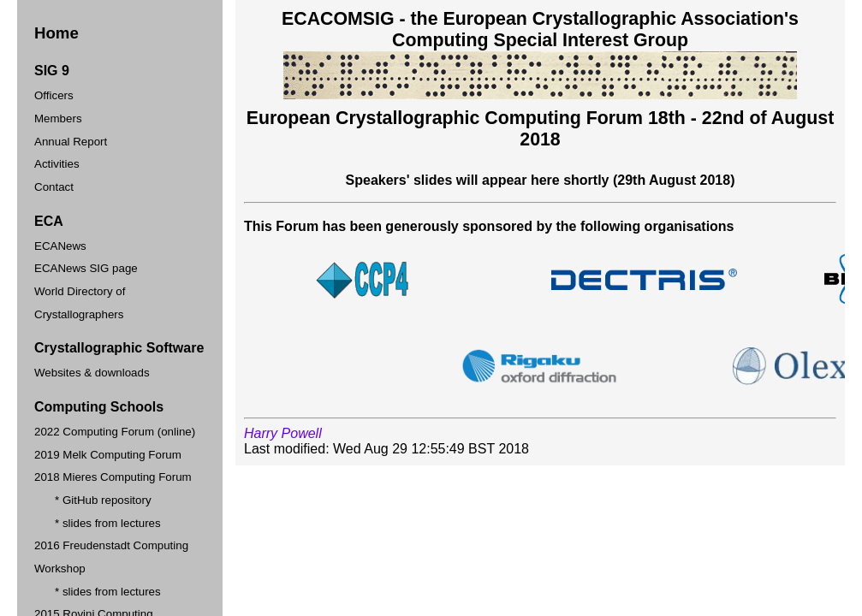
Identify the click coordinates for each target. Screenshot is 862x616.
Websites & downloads (92, 373)
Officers (54, 95)
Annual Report (71, 142)
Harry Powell (283, 433)
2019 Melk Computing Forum (108, 455)
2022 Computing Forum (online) (115, 432)
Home (56, 33)
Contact (54, 187)
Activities (57, 164)
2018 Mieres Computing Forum (113, 477)
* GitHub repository (103, 500)
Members (58, 118)
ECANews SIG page (86, 268)
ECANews (60, 246)
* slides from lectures (108, 523)
